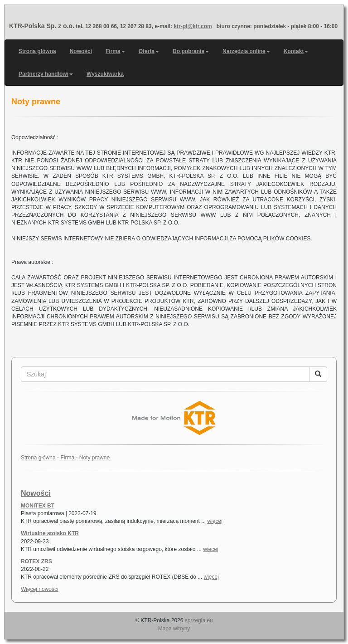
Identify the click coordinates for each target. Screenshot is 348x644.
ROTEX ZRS (36, 561)
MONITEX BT (38, 506)
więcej (215, 521)
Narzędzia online (246, 51)
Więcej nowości (40, 589)
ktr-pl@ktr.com (193, 26)
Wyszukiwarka (105, 74)
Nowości (81, 51)
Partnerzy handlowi (46, 74)
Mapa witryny (174, 629)
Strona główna (37, 51)
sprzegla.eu (199, 620)
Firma (115, 51)
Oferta (149, 51)
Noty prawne (94, 458)
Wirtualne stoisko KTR (50, 533)
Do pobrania (191, 51)
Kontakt (296, 51)
